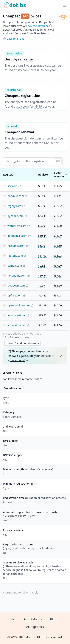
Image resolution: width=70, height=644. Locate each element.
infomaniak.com (17, 236)
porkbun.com (16, 196)
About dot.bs (33, 619)
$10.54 (42, 276)
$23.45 (42, 295)
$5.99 (38, 106)
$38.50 (58, 285)
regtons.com (15, 256)
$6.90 (42, 246)
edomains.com (28, 143)
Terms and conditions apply (21, 592)
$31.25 (39, 70)
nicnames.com (16, 246)
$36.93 (58, 256)
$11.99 (42, 256)
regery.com (14, 206)
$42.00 (48, 143)
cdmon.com (15, 266)
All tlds (54, 619)
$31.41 (58, 196)
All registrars (35, 627)
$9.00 (42, 226)
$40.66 (58, 305)
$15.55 (42, 315)
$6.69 (42, 196)
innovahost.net (17, 315)
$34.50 (58, 246)
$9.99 (42, 285)
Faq (14, 619)
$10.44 (42, 236)
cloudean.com (16, 285)
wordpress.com (17, 226)
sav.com (23, 70)
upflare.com (15, 295)
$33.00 (58, 226)
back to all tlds (15, 39)
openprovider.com (19, 305)
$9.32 (42, 266)
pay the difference (39, 26)
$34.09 (58, 236)
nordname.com (17, 276)
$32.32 (58, 206)
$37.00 (58, 266)
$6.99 (42, 206)
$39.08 (58, 295)
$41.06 (58, 315)
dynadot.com (15, 216)
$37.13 (58, 276)
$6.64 (42, 216)
